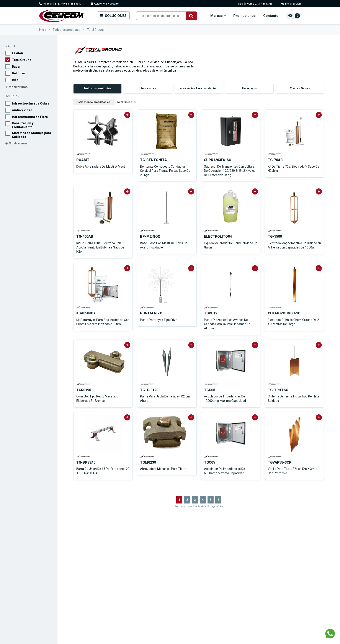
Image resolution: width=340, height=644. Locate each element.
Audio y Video (200, 565)
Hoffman (152, 576)
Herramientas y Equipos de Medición (214, 598)
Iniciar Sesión (291, 4)
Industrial (197, 610)
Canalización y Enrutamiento (208, 576)
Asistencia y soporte (105, 4)
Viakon (151, 593)
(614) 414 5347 (72, 4)
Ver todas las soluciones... (207, 615)
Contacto (271, 16)
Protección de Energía (204, 587)
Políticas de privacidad (271, 581)
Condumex (153, 598)
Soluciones (113, 16)
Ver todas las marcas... (161, 604)
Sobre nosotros (266, 559)
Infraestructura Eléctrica (206, 593)
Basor (150, 570)
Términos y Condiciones (271, 587)
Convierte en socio (268, 576)
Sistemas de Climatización (207, 604)
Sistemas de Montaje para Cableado (214, 581)
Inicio (43, 30)
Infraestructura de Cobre (206, 559)
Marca (11, 46)
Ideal (149, 581)
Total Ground (96, 30)
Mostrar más (16, 87)
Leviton (151, 559)
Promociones (244, 16)
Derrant (151, 587)
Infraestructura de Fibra (205, 570)
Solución (13, 96)
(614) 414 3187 (52, 4)
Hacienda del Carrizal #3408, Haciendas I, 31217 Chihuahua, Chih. (78, 597)
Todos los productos (66, 30)
